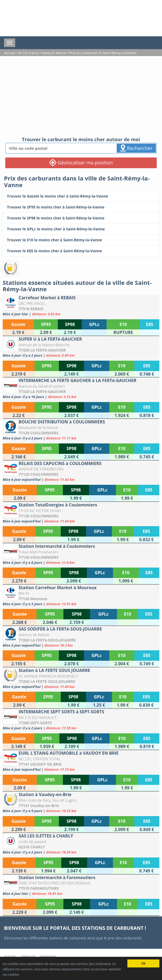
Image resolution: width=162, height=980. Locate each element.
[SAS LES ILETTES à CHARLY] (81, 844)
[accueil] (53, 18)
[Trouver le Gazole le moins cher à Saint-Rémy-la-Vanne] (81, 196)
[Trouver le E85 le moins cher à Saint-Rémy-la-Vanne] (81, 251)
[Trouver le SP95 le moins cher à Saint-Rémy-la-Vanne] (81, 207)
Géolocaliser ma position (81, 163)
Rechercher (136, 148)
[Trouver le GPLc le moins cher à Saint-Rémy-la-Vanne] (81, 229)
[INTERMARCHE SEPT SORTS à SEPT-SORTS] (81, 720)
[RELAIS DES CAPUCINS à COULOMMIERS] (81, 471)
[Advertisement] (81, 96)
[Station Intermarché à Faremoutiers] (81, 885)
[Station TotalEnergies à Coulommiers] (81, 513)
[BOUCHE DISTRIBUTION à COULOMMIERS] (81, 430)
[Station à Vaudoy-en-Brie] (81, 802)
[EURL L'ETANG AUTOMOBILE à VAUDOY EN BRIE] (81, 761)
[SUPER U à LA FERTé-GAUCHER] (81, 347)
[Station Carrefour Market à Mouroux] (81, 595)
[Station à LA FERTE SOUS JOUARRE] (81, 678)
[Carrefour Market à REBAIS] (81, 306)
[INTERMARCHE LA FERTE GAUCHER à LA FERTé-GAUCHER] (81, 388)
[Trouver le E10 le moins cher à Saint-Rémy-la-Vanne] (81, 240)
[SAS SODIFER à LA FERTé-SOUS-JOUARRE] (81, 637)
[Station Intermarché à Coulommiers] (81, 554)
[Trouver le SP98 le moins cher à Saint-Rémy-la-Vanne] (81, 218)
